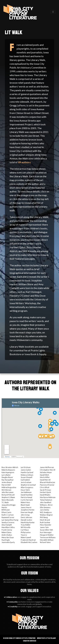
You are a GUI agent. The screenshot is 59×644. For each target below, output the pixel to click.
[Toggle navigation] (53, 12)
